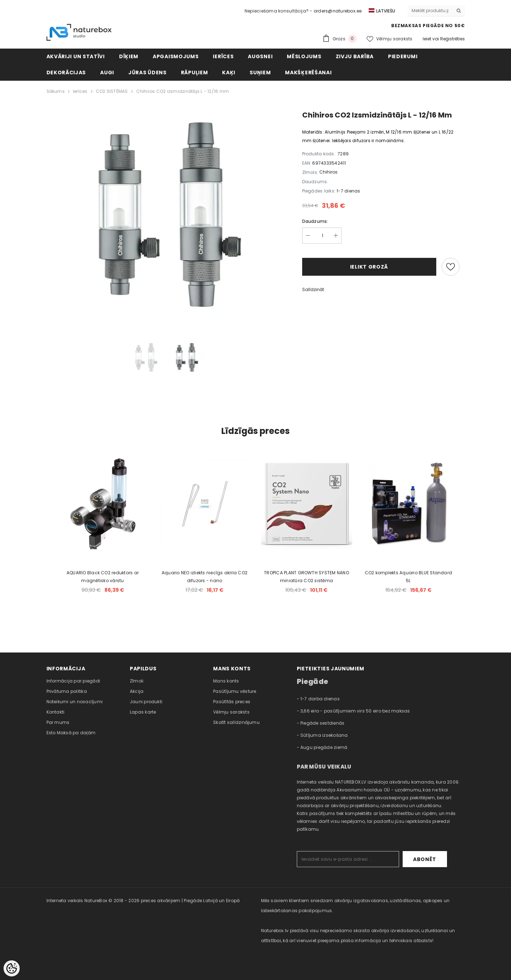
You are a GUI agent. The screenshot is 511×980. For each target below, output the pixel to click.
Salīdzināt (313, 289)
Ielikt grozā (369, 267)
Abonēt (425, 859)
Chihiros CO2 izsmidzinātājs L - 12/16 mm (183, 91)
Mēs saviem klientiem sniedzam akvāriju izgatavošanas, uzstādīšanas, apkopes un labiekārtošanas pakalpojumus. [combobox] (355, 906)
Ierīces (80, 91)
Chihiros (328, 172)
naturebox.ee (276, 961)
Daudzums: (315, 221)
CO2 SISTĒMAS (112, 91)
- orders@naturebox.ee (336, 11)
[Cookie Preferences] (12, 968)
